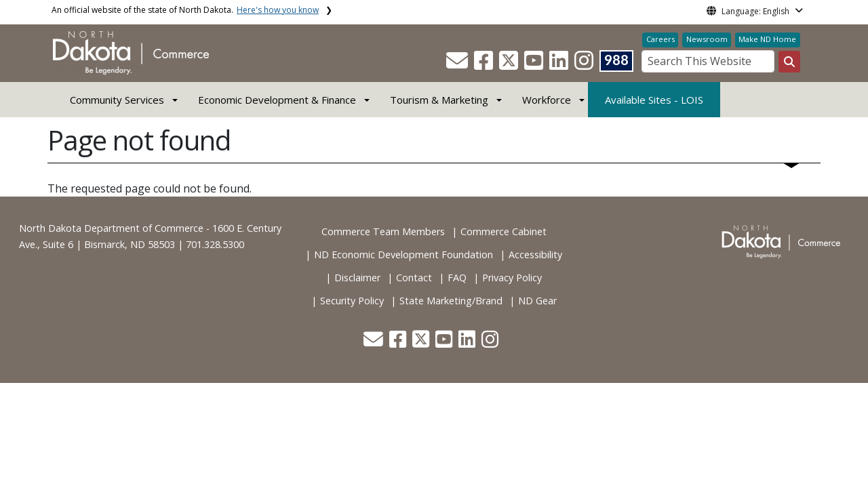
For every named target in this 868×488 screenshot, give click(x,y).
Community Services (117, 100)
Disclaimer (357, 278)
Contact (414, 278)
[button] (458, 64)
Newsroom (707, 39)
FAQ (457, 278)
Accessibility (535, 255)
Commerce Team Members (383, 231)
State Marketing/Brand (451, 301)
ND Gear (537, 301)
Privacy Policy (512, 278)
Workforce (547, 100)
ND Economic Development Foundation (403, 255)
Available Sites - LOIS (654, 100)
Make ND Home (767, 39)
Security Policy (352, 301)
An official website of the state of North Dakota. (185, 10)
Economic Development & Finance (277, 100)
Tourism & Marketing (439, 100)
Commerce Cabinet (504, 231)
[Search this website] (789, 62)
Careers (660, 39)
